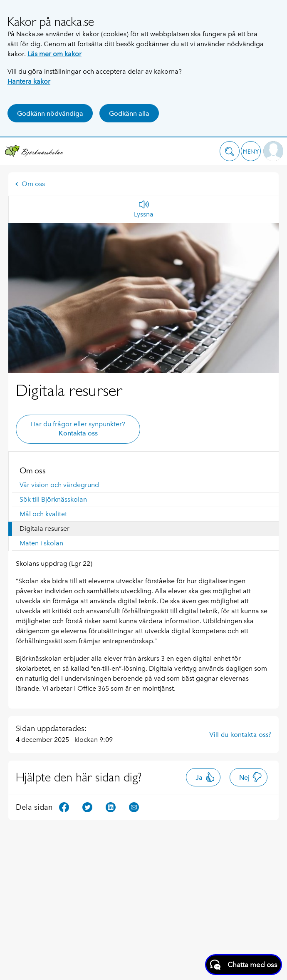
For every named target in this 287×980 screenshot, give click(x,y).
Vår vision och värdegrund (59, 485)
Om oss (30, 184)
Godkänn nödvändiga (50, 113)
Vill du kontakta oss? (240, 734)
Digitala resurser (45, 529)
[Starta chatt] (244, 965)
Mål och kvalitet (43, 514)
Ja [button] (205, 777)
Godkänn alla (129, 113)
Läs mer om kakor (54, 54)
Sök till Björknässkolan (53, 499)
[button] (230, 151)
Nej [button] (251, 777)
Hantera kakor (29, 81)
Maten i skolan (41, 543)
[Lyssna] (144, 209)
